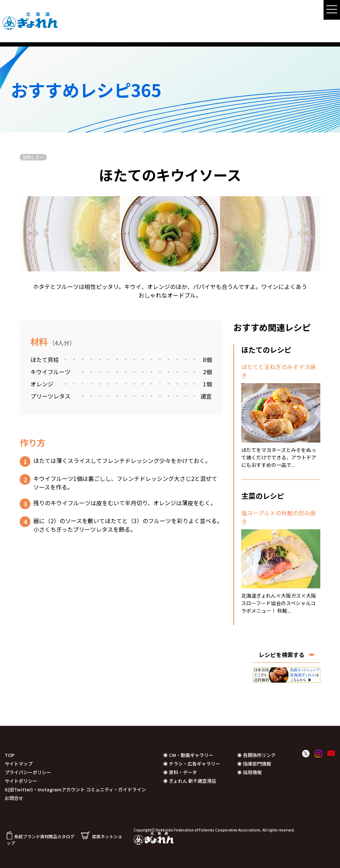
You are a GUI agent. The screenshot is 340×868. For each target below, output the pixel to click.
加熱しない (33, 157)
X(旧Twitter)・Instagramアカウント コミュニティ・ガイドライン (75, 789)
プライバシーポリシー (28, 772)
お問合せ (14, 798)
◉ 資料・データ (180, 772)
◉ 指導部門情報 (254, 764)
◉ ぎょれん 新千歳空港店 (190, 781)
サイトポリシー (21, 781)
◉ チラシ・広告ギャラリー (192, 764)
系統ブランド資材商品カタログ (40, 836)
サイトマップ (19, 764)
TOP (9, 755)
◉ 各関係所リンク (256, 755)
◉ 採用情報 (249, 772)
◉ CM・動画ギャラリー (188, 755)
